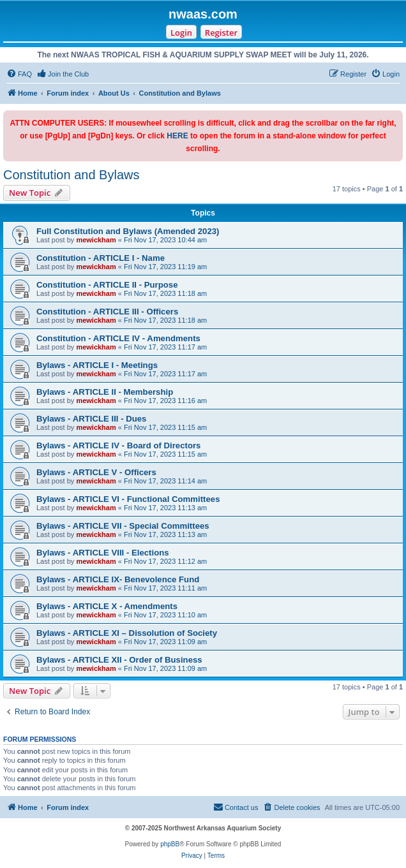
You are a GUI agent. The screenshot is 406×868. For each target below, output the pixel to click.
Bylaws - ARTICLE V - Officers (96, 472)
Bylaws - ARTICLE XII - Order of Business (119, 660)
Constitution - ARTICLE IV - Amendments (118, 338)
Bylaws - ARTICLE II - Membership (105, 392)
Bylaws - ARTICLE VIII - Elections (103, 553)
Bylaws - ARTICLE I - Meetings (97, 365)
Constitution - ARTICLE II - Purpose (107, 285)
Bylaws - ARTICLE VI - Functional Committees (128, 499)
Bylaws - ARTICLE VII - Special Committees (123, 526)
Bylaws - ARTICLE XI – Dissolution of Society (127, 633)
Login (181, 33)
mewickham (96, 240)
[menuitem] (19, 74)
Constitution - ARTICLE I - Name (101, 258)
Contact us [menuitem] (236, 807)
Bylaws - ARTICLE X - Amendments (107, 606)
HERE (177, 136)
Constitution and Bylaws (71, 175)
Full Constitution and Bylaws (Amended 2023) (128, 231)
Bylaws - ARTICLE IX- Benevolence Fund (118, 579)
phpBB (170, 844)
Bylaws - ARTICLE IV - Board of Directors (118, 445)
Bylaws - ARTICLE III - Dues (91, 419)
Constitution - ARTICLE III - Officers (107, 312)
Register (221, 33)
